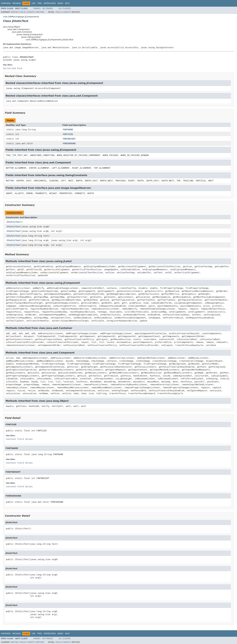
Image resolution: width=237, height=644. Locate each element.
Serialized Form (13, 68)
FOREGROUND (69, 143)
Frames (37, 8)
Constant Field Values (19, 439)
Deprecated (50, 3)
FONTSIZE (68, 134)
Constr (31, 12)
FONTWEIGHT (69, 139)
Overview (6, 3)
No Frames (48, 8)
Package (17, 3)
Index (60, 3)
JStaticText (13, 222)
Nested (15, 12)
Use (34, 3)
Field (23, 12)
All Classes (65, 8)
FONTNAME (68, 130)
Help (67, 3)
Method (40, 12)
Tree (40, 3)
